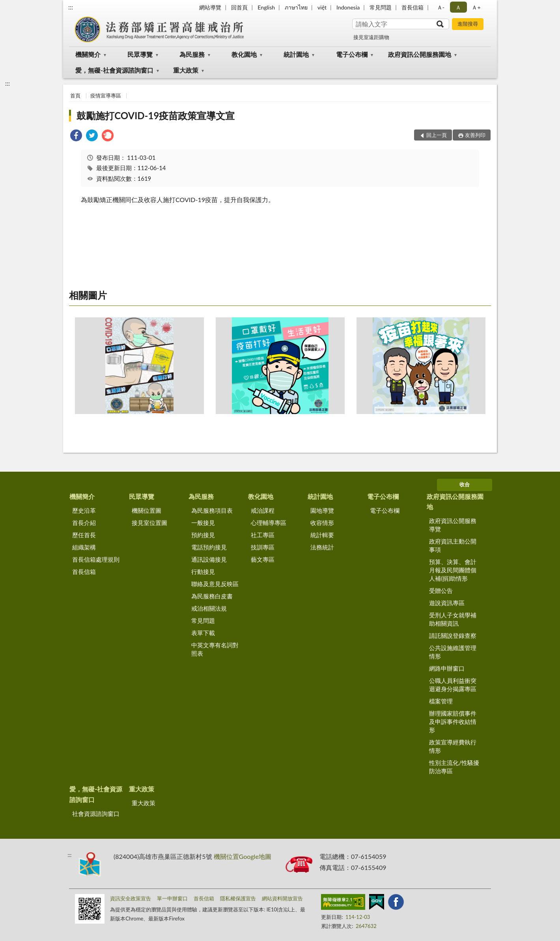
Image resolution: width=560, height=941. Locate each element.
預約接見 (203, 535)
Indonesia (348, 7)
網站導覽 (210, 7)
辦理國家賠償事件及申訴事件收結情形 (453, 722)
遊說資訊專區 (447, 603)
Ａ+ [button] (476, 7)
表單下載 (203, 633)
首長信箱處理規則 (96, 559)
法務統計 (322, 547)
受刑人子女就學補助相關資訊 (453, 619)
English (266, 7)
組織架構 (84, 547)
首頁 (75, 96)
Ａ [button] (458, 7)
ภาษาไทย (296, 7)
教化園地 (244, 54)
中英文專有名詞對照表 (215, 649)
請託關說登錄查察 (453, 635)
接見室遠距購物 (371, 37)
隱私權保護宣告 (238, 898)
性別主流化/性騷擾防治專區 (454, 767)
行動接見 (203, 572)
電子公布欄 (352, 54)
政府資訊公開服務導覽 (453, 525)
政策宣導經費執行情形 (453, 746)
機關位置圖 (147, 510)
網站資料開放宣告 (282, 898)
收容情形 (322, 523)
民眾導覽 (140, 54)
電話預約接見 (209, 547)
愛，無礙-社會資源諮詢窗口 (114, 70)
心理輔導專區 (269, 523)
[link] (76, 136)
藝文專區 (263, 559)
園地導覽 (322, 510)
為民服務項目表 (212, 510)
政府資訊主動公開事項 (453, 545)
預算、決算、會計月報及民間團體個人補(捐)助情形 (453, 570)
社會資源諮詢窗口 (96, 814)
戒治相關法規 (209, 608)
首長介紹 (84, 523)
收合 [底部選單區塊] (465, 484)
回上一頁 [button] (437, 135)
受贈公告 (441, 590)
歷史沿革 (84, 510)
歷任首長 (84, 535)
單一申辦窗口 (172, 898)
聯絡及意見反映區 (215, 584)
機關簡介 (88, 54)
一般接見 (203, 523)
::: (71, 7)
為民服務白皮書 (212, 596)
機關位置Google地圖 (243, 856)
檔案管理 (441, 701)
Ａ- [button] (441, 7)
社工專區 (263, 535)
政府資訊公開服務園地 (420, 54)
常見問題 (381, 7)
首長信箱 (413, 7)
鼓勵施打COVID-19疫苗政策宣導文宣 (156, 115)
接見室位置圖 (149, 523)
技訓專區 (263, 547)
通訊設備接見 (209, 559)
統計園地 (296, 54)
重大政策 (186, 70)
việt (322, 7)
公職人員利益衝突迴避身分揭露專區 (453, 685)
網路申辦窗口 (447, 668)
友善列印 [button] (475, 135)
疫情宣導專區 (106, 96)
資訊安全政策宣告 (131, 898)
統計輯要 (322, 535)
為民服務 (192, 54)
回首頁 (239, 7)
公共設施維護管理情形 (453, 652)
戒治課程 (263, 510)
